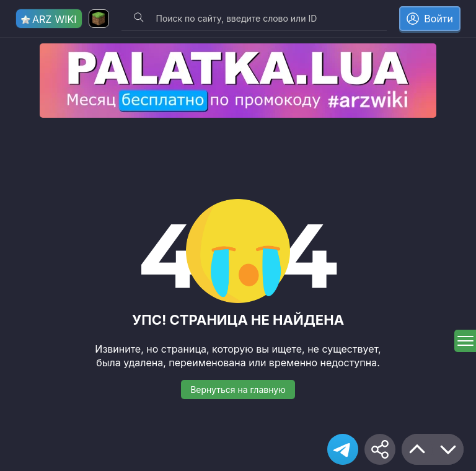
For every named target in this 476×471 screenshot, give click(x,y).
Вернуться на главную (238, 390)
